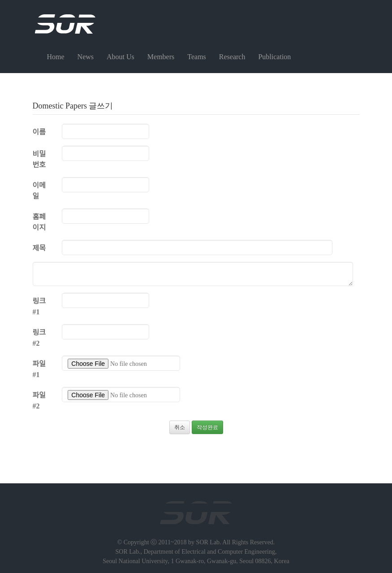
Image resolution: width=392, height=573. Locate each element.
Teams (197, 57)
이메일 (39, 191)
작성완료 (207, 427)
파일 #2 (39, 401)
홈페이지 (39, 222)
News (86, 57)
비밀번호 (39, 159)
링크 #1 (39, 306)
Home (56, 57)
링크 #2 (39, 338)
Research (232, 57)
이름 (39, 132)
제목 (39, 248)
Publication (274, 57)
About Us (121, 57)
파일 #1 (39, 369)
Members (161, 57)
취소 (180, 427)
